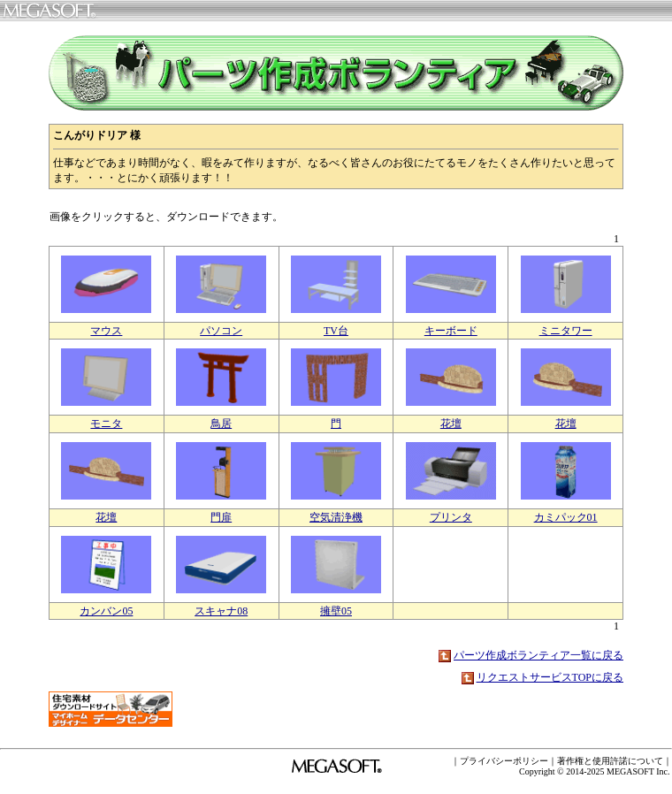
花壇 (451, 424)
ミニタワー (566, 331)
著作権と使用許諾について (610, 761)
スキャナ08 (221, 611)
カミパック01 (566, 517)
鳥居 (221, 424)
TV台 (336, 331)
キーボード (451, 331)
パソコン (221, 331)
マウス (106, 331)
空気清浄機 (336, 517)
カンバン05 (106, 611)
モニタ (106, 424)
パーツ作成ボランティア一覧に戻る (538, 655)
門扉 (221, 517)
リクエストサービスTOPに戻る (550, 677)
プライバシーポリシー (504, 761)
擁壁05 (336, 611)
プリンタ (451, 517)
